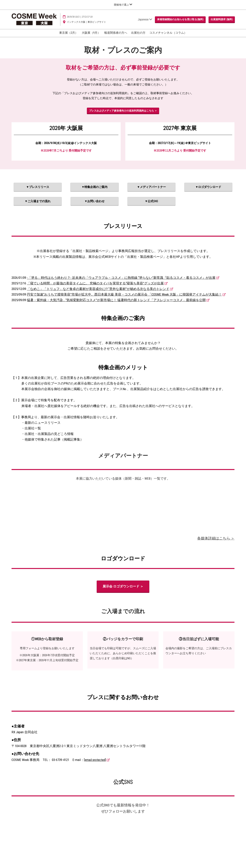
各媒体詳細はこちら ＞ (216, 538)
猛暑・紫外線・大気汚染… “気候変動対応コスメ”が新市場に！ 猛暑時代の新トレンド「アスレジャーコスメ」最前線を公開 (116, 300)
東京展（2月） (69, 33)
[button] (180, 19)
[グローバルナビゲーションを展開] (123, 5)
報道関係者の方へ (116, 33)
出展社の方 (138, 33)
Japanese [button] (145, 19)
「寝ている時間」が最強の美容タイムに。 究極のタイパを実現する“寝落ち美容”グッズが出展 (95, 283)
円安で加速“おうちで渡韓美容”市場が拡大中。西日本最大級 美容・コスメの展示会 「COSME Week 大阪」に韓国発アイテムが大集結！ (124, 294)
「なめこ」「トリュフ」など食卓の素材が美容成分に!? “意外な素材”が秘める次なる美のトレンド (98, 289)
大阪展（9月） (91, 33)
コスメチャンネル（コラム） (168, 33)
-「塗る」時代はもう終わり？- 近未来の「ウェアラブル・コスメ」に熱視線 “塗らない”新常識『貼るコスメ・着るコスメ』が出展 (121, 278)
